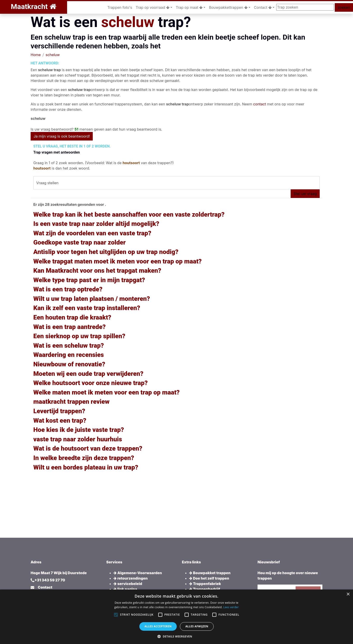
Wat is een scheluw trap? (69, 346)
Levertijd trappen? (59, 411)
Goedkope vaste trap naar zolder (79, 242)
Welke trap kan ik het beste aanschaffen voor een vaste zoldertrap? (129, 214)
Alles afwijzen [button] (197, 626)
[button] (176, 636)
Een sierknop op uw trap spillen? (79, 336)
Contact (263, 7)
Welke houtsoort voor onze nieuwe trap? (91, 383)
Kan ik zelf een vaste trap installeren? (87, 308)
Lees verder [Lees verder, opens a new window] (231, 607)
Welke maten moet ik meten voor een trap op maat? (106, 392)
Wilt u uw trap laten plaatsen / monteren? (92, 299)
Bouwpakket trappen (210, 573)
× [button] (348, 594)
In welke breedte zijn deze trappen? (84, 458)
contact (259, 104)
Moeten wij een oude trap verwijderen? (88, 374)
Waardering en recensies (69, 355)
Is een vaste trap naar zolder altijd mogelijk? (96, 224)
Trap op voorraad (153, 7)
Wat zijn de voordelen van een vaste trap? (92, 233)
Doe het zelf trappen (209, 578)
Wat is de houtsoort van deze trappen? (88, 448)
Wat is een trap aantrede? (69, 327)
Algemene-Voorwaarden (138, 573)
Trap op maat (189, 7)
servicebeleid (128, 584)
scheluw (128, 22)
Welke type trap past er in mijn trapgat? (89, 280)
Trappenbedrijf (205, 589)
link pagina (125, 589)
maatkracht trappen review (71, 402)
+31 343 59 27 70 (50, 580)
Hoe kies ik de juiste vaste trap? (79, 430)
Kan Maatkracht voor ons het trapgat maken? (97, 271)
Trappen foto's (120, 7)
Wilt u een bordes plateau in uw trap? (86, 467)
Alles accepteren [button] (158, 626)
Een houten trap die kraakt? (72, 317)
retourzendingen (131, 578)
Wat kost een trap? (60, 421)
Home (36, 55)
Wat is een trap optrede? (68, 289)
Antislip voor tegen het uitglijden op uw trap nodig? (106, 252)
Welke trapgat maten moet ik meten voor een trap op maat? (118, 261)
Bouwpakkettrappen (228, 7)
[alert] (176, 617)
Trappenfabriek (205, 584)
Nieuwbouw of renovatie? (69, 364)
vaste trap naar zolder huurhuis (78, 439)
